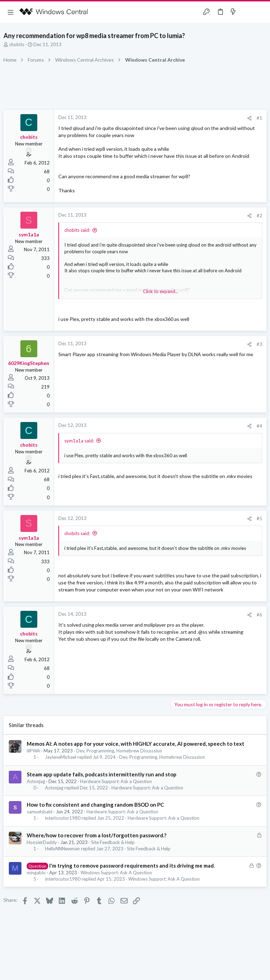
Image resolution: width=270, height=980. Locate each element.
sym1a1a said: (79, 441)
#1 (259, 118)
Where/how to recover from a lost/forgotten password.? (97, 835)
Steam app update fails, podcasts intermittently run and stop (102, 774)
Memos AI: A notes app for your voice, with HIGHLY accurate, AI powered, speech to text (136, 744)
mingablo (36, 873)
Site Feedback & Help (113, 842)
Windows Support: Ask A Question (116, 873)
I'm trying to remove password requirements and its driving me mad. (132, 866)
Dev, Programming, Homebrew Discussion (119, 751)
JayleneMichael (61, 757)
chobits (17, 44)
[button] (11, 12)
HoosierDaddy (42, 842)
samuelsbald (40, 812)
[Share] (249, 118)
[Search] (261, 12)
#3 (259, 344)
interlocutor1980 (63, 818)
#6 (259, 615)
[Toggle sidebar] (247, 12)
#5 (259, 519)
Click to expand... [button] (161, 291)
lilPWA (33, 751)
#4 (259, 426)
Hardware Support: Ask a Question (116, 781)
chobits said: (77, 230)
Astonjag (36, 781)
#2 (259, 216)
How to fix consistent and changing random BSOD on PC (95, 805)
